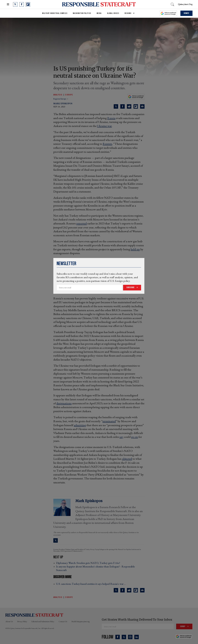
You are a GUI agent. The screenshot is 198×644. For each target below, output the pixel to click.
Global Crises (113, 13)
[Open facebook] (22, 4)
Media (99, 13)
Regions (128, 13)
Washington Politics (82, 13)
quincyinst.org (185, 4)
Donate (186, 13)
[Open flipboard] (28, 4)
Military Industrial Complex (55, 13)
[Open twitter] (15, 4)
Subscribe (131, 287)
